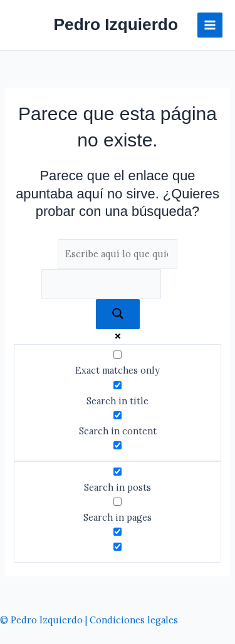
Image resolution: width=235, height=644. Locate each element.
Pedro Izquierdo (116, 24)
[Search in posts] (118, 472)
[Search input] (118, 254)
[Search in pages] (118, 502)
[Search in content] (118, 415)
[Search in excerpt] (118, 445)
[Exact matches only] (118, 355)
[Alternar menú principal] (210, 25)
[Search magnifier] (118, 314)
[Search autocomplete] (102, 284)
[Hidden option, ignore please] (118, 532)
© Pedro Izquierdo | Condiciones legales (89, 620)
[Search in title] (118, 385)
